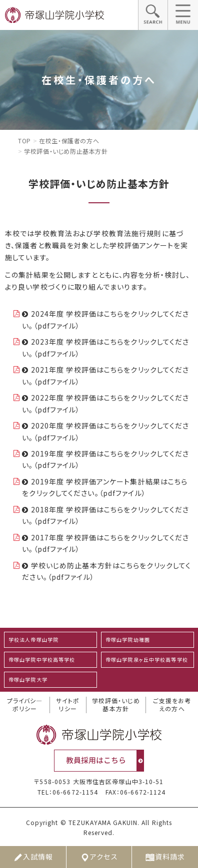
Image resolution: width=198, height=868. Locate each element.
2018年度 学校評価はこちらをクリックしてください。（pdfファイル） (105, 515)
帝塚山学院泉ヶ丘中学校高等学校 (147, 659)
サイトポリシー (68, 705)
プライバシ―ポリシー (25, 705)
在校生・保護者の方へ (69, 141)
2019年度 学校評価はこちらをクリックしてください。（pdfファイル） (105, 459)
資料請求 (165, 857)
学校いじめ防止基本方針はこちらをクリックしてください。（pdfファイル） (106, 571)
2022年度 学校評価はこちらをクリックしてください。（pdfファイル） (105, 404)
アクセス (99, 857)
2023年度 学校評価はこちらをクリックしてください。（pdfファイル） (105, 348)
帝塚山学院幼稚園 (128, 640)
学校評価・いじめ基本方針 (116, 705)
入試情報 (33, 857)
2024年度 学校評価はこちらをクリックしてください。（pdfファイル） (105, 320)
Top (24, 141)
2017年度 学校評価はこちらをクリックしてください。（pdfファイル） (105, 543)
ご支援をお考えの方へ (172, 705)
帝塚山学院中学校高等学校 (42, 659)
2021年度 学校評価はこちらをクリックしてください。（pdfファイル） (105, 376)
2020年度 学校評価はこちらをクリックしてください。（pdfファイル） (105, 432)
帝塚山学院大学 (28, 679)
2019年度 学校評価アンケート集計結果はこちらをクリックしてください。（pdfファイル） (105, 487)
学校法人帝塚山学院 (33, 640)
